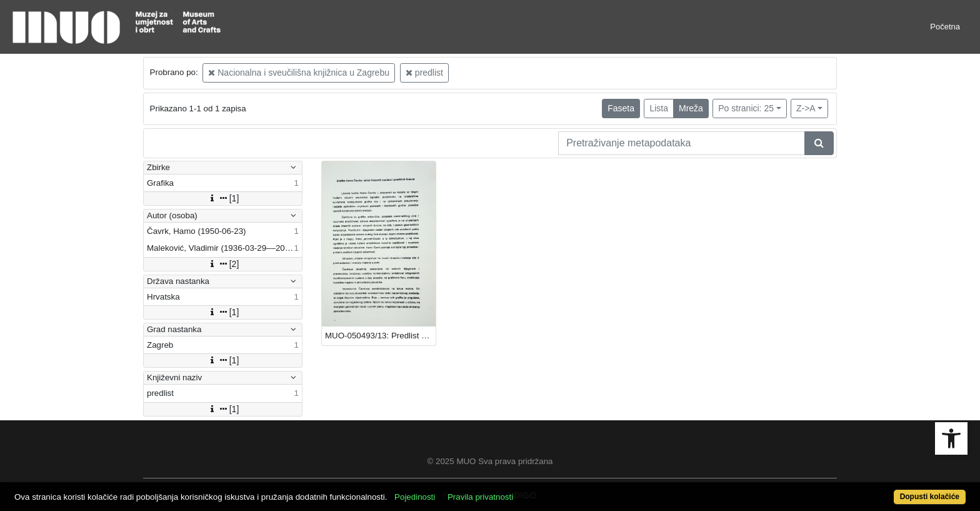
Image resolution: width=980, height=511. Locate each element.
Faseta (621, 108)
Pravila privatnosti (480, 497)
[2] (223, 264)
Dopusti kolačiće (930, 497)
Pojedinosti (415, 497)
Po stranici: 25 (746, 108)
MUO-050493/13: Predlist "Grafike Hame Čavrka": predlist (380, 336)
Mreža (691, 108)
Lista (659, 108)
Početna (945, 27)
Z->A (806, 108)
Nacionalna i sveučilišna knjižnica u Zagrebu (299, 73)
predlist (424, 73)
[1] (223, 198)
